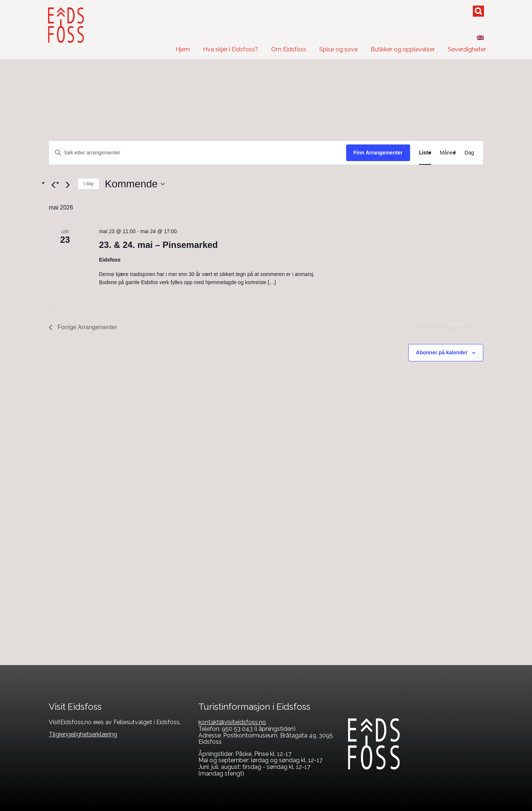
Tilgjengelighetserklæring (83, 734)
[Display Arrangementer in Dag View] (469, 153)
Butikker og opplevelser (403, 49)
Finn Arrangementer (378, 153)
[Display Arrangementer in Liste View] (425, 153)
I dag (88, 184)
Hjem (183, 49)
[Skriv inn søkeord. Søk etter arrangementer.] (198, 153)
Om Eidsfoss (289, 49)
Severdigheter (467, 49)
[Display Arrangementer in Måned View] (448, 153)
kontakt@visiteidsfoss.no (232, 722)
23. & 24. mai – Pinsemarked (158, 245)
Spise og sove (338, 49)
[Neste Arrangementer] (68, 185)
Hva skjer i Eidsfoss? (231, 49)
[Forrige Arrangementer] (53, 185)
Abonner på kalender (442, 352)
